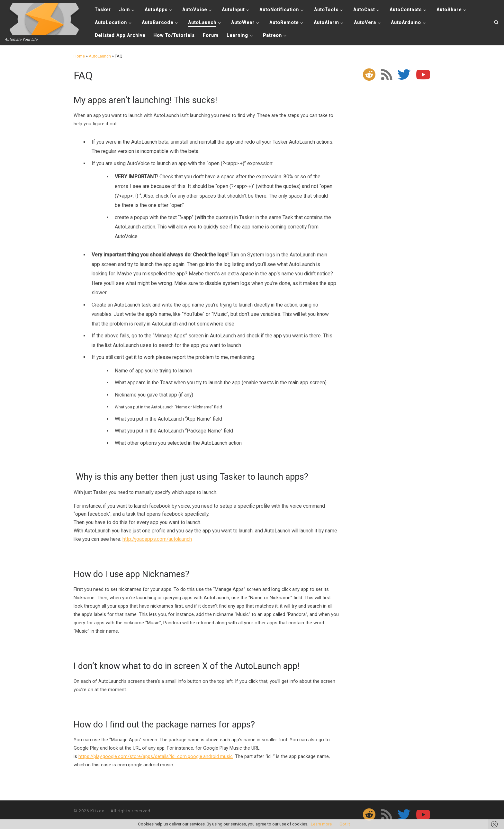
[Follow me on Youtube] (423, 75)
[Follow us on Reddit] (369, 75)
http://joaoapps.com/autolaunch (157, 539)
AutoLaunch (100, 56)
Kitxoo (98, 811)
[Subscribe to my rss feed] (387, 75)
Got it (345, 824)
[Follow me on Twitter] (404, 75)
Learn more (321, 824)
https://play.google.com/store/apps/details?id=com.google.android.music (156, 756)
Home (79, 56)
